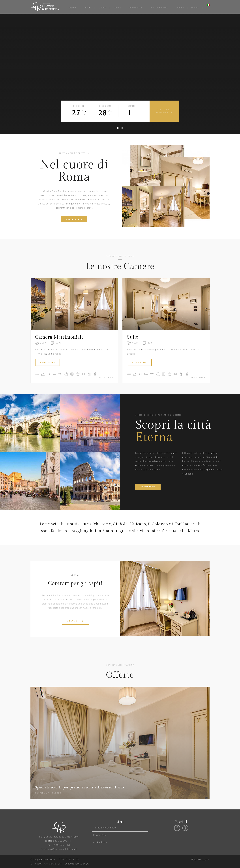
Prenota (195, 8)
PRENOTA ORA (48, 362)
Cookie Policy (100, 842)
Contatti (180, 8)
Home (73, 8)
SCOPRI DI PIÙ (74, 219)
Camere (87, 8)
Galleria (117, 8)
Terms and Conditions (105, 828)
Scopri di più (148, 487)
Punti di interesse (159, 8)
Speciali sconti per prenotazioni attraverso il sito (80, 787)
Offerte (102, 8)
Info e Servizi (136, 8)
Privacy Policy (100, 835)
